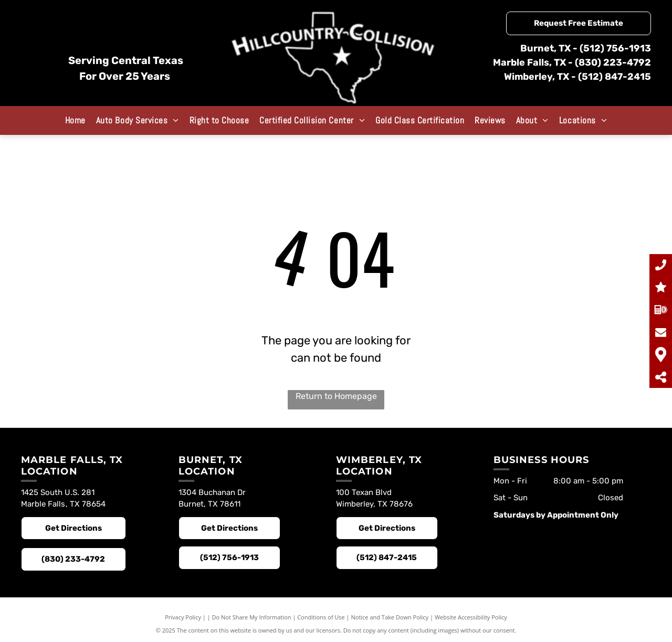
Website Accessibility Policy (471, 617)
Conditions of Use (321, 617)
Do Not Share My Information (252, 617)
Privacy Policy (183, 617)
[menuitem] (75, 120)
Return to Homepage (336, 396)
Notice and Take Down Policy (390, 617)
